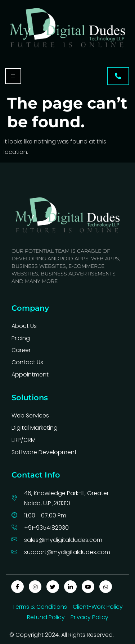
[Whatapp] (106, 587)
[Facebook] (17, 587)
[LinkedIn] (70, 587)
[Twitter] (53, 587)
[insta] (35, 587)
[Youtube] (88, 587)
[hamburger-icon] (13, 76)
